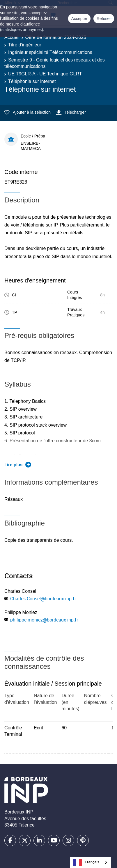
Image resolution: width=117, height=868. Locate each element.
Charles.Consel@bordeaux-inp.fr (43, 599)
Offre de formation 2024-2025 (56, 37)
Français (86, 862)
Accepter (79, 19)
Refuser (104, 19)
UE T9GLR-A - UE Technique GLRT (45, 74)
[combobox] (91, 862)
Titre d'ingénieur (25, 45)
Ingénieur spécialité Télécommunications (50, 52)
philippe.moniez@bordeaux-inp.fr (44, 620)
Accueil (12, 37)
